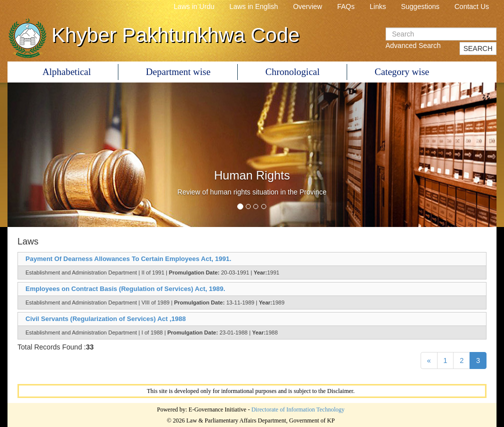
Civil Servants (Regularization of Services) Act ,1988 (106, 319)
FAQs (346, 6)
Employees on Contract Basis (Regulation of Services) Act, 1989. (125, 289)
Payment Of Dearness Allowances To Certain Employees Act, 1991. (128, 259)
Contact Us (472, 6)
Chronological (292, 72)
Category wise (402, 72)
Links (378, 6)
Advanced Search (413, 45)
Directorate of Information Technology (298, 409)
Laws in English (253, 6)
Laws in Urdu (194, 6)
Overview (308, 6)
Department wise (178, 72)
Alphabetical (67, 72)
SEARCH (478, 48)
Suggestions (420, 6)
